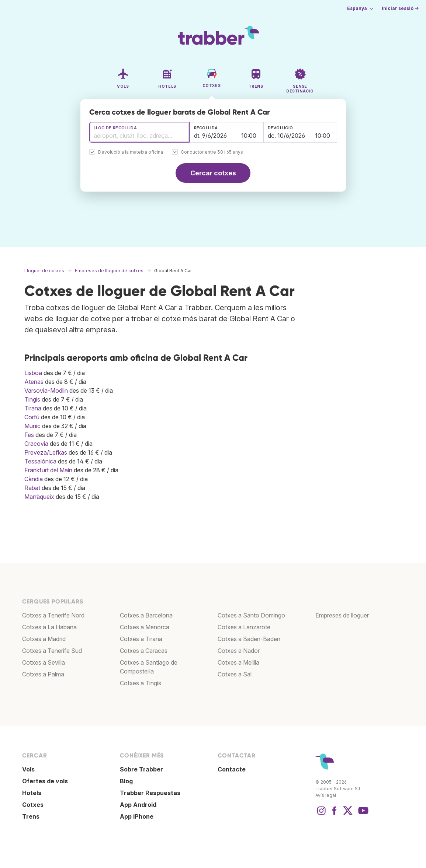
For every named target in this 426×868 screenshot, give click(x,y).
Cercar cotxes (213, 173)
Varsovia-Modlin (46, 391)
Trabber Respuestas (150, 793)
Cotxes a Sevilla (44, 662)
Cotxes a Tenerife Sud (52, 651)
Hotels (32, 793)
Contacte (232, 769)
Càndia (34, 479)
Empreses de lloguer (342, 615)
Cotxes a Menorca (145, 627)
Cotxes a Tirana (141, 639)
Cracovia (36, 444)
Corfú (32, 417)
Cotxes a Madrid (44, 639)
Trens (31, 816)
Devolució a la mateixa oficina (131, 152)
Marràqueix (39, 497)
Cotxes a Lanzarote (244, 627)
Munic (32, 426)
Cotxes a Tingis (141, 683)
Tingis (32, 399)
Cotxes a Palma (43, 674)
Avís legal (326, 795)
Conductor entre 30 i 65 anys (212, 152)
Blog (126, 781)
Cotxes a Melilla (238, 662)
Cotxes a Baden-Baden (249, 639)
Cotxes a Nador (239, 651)
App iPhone (137, 816)
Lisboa (33, 373)
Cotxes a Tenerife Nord (53, 615)
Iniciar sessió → (400, 8)
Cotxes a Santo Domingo (251, 615)
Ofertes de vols (45, 781)
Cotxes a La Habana (49, 627)
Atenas (34, 382)
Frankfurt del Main (48, 470)
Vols (28, 769)
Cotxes (33, 805)
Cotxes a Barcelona (146, 615)
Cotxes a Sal (235, 674)
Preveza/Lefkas (46, 452)
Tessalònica (40, 461)
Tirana (33, 408)
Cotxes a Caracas (144, 651)
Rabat (32, 488)
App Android (138, 805)
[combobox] (139, 132)
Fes (29, 435)
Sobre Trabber (141, 769)
